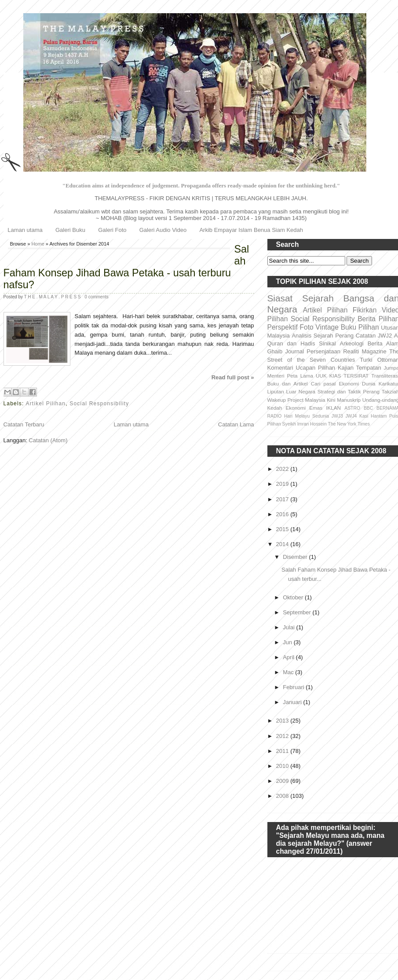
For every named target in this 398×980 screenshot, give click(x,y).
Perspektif (283, 327)
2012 (283, 736)
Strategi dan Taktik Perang (349, 391)
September (298, 612)
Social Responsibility (99, 404)
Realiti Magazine (365, 351)
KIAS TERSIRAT (349, 376)
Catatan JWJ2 (374, 336)
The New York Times (349, 424)
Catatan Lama (236, 424)
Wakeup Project (285, 400)
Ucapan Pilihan (316, 368)
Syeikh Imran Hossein (305, 424)
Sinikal (327, 343)
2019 (283, 484)
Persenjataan (323, 351)
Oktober (294, 597)
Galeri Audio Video (163, 230)
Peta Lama (300, 376)
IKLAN (333, 408)
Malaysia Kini (320, 400)
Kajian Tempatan (360, 368)
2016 (283, 514)
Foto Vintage (319, 327)
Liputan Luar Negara (292, 391)
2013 (283, 721)
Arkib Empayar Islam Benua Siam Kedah (251, 230)
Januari (293, 702)
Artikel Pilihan (46, 404)
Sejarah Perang (334, 336)
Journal (294, 351)
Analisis (301, 336)
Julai (289, 627)
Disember (296, 557)
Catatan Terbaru (24, 424)
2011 (283, 751)
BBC (368, 408)
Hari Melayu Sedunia (307, 416)
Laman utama (25, 230)
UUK (321, 376)
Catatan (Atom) (48, 440)
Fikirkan (365, 310)
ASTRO (352, 408)
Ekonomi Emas (304, 408)
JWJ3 (337, 416)
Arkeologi (352, 343)
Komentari (280, 368)
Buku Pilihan (360, 327)
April (289, 657)
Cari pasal (323, 384)
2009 (283, 781)
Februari (294, 687)
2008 (283, 796)
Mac (289, 672)
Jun (288, 642)
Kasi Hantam (373, 416)
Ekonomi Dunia (357, 384)
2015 (283, 529)
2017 (283, 499)
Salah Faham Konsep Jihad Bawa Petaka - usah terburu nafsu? (126, 267)
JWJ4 (351, 416)
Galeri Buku (70, 230)
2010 (283, 766)
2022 (283, 469)
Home (38, 244)
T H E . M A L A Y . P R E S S (53, 297)
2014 (283, 544)
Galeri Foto (112, 230)
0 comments (96, 297)
